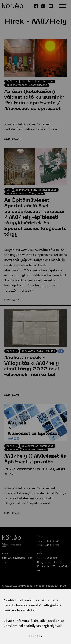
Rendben (35, 636)
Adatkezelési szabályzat (22, 626)
